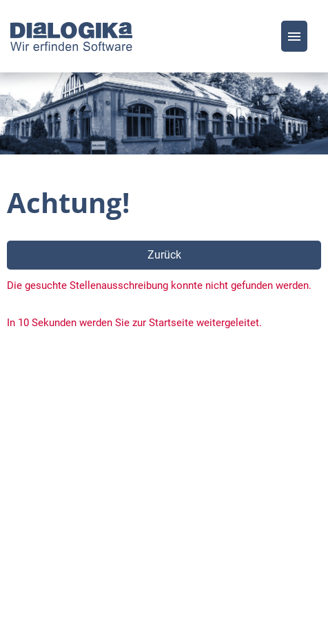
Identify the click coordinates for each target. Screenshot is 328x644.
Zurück (164, 255)
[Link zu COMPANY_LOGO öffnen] (72, 36)
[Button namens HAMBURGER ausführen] (294, 36)
